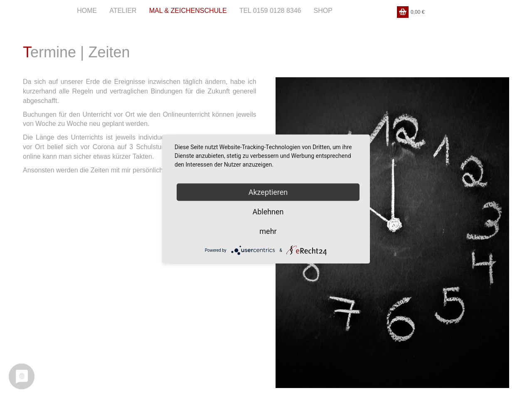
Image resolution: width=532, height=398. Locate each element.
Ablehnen (268, 212)
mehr (268, 231)
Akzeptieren (268, 192)
